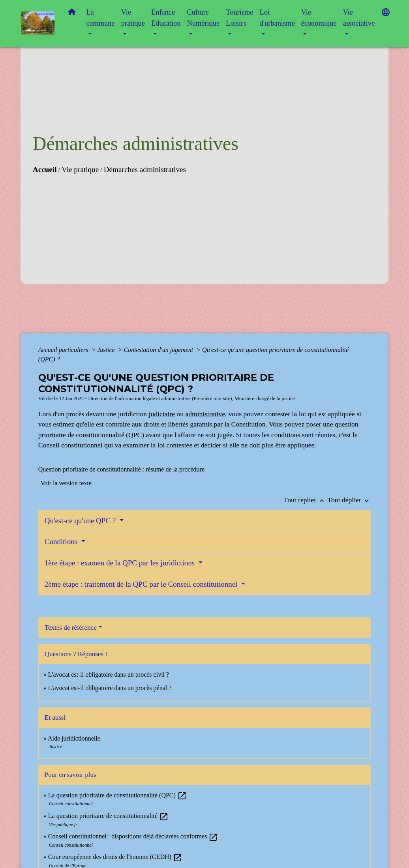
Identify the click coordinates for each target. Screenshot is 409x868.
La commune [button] (100, 18)
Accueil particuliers (64, 350)
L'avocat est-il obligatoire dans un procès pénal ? (110, 688)
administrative (205, 414)
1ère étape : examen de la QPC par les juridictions (121, 563)
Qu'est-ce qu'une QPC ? (81, 521)
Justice (107, 350)
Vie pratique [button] (133, 18)
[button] (72, 14)
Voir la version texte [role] (66, 483)
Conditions (62, 542)
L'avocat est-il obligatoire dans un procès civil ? (109, 674)
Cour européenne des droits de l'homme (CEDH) (115, 857)
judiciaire (162, 414)
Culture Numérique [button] (204, 18)
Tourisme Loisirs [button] (239, 18)
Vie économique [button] (319, 18)
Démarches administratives (145, 169)
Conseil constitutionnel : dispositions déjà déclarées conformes (133, 836)
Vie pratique (80, 169)
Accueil (45, 169)
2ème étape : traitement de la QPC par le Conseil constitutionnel (142, 584)
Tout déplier (349, 500)
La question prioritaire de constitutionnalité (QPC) (117, 795)
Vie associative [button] (359, 18)
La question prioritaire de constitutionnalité (108, 816)
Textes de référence (71, 628)
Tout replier (306, 500)
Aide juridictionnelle (74, 738)
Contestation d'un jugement (159, 350)
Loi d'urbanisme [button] (277, 18)
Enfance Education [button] (166, 18)
